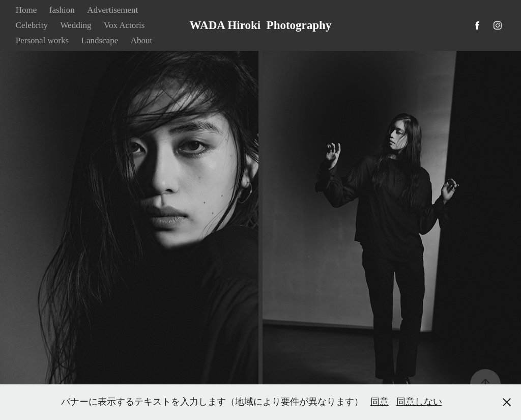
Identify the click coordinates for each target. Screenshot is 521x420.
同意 (380, 402)
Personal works (42, 40)
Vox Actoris (124, 25)
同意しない (419, 402)
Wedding (76, 25)
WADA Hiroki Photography (261, 25)
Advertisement (112, 10)
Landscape (100, 40)
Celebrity (32, 25)
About (142, 40)
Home (26, 10)
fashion (62, 10)
